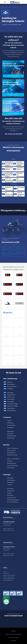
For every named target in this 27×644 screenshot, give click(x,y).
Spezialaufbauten (11, 411)
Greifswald (20, 248)
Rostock (5, 572)
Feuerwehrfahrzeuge (12, 455)
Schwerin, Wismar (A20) (8, 577)
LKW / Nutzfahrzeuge (10, 379)
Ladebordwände (11, 408)
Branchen (6, 445)
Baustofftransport (11, 453)
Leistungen (7, 475)
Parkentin (4, 245)
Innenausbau (10, 434)
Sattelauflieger (11, 402)
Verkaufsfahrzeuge (12, 436)
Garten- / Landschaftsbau (13, 459)
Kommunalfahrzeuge (12, 466)
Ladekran (9, 421)
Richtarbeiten (10, 495)
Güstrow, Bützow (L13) (8, 580)
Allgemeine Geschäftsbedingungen (14, 634)
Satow (15, 245)
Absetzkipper (10, 393)
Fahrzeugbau (10, 478)
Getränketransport (12, 463)
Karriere (10, 8)
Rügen (11, 248)
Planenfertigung (11, 480)
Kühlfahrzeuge (11, 397)
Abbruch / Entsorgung (12, 448)
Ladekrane (10, 382)
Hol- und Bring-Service (13, 502)
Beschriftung (10, 489)
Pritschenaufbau (11, 425)
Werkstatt (9, 493)
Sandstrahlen (10, 482)
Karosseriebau (11, 491)
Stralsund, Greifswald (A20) (9, 575)
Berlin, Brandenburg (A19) (9, 579)
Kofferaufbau (10, 423)
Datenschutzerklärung (13, 637)
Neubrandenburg (21, 252)
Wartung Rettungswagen (13, 500)
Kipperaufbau (10, 431)
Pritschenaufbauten (12, 386)
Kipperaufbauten (11, 395)
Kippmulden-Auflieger (12, 406)
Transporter (7, 417)
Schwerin (4, 248)
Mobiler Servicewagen (7, 255)
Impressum (13, 641)
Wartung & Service (12, 498)
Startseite (5, 8)
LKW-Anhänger (11, 399)
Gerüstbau (10, 461)
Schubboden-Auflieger (13, 404)
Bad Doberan (6, 574)
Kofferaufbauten (11, 384)
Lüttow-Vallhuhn (4, 252)
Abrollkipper (10, 389)
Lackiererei (10, 485)
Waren (11, 252)
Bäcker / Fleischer (11, 450)
